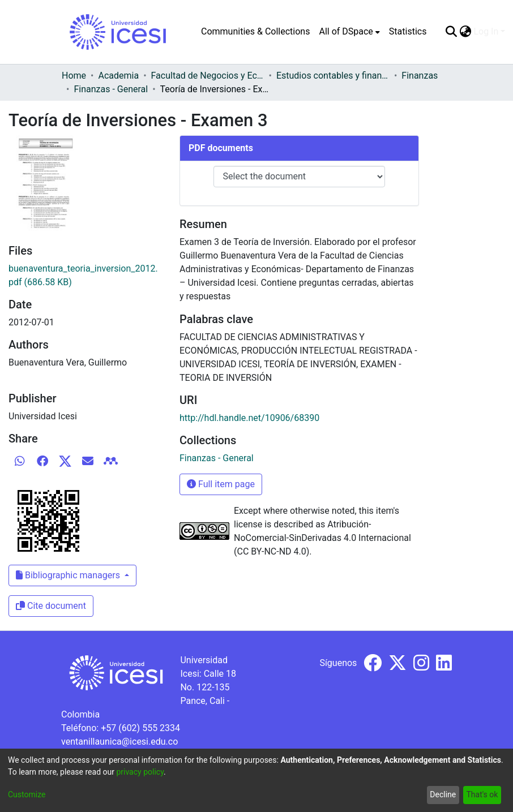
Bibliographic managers (69, 575)
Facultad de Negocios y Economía (208, 76)
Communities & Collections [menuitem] (255, 31)
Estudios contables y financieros (333, 76)
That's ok (482, 794)
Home (74, 76)
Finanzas (420, 76)
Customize (27, 794)
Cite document (51, 606)
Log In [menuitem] (486, 31)
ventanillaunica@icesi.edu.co (119, 742)
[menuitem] (349, 32)
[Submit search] (451, 32)
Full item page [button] (221, 484)
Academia (118, 76)
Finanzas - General (111, 89)
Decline (443, 794)
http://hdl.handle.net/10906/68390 (249, 418)
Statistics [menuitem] (408, 31)
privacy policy (140, 772)
